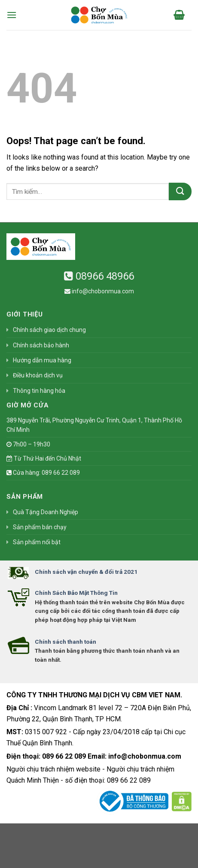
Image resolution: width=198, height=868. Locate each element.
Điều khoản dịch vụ (38, 375)
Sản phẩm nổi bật (37, 542)
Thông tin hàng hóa (39, 391)
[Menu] (12, 15)
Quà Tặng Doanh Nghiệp (46, 512)
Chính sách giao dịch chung (49, 330)
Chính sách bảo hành (41, 345)
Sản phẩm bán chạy (40, 527)
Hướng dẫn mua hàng (42, 360)
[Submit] (180, 191)
